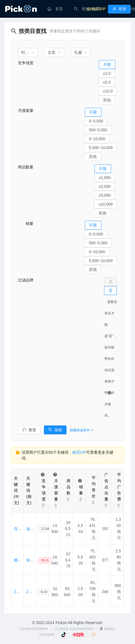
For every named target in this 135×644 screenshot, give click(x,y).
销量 (26, 224)
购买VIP (79, 452)
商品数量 (26, 167)
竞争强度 (26, 63)
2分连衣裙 (23, 592)
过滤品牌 (26, 280)
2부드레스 (35, 592)
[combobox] (28, 52)
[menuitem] (55, 9)
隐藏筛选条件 (82, 430)
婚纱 (18, 560)
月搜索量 (26, 111)
